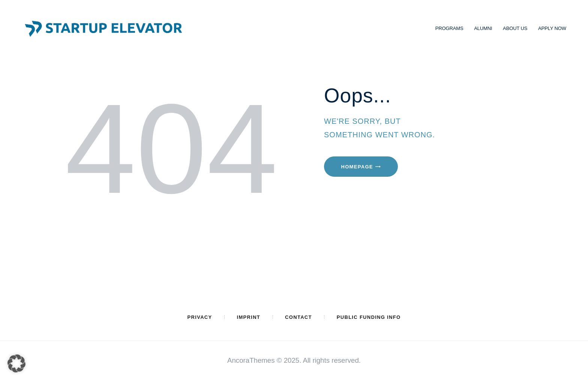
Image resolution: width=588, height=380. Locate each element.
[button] (16, 363)
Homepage (357, 167)
